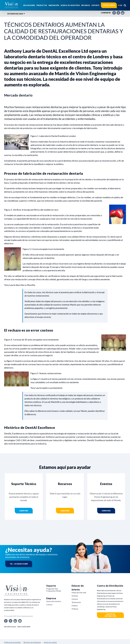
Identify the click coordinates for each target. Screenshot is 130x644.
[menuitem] (120, 5)
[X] (117, 12)
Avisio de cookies (50, 642)
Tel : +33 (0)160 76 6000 (19, 564)
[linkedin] (15, 621)
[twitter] (11, 621)
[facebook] (6, 621)
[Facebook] (113, 12)
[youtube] (20, 621)
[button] (125, 5)
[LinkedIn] (121, 12)
